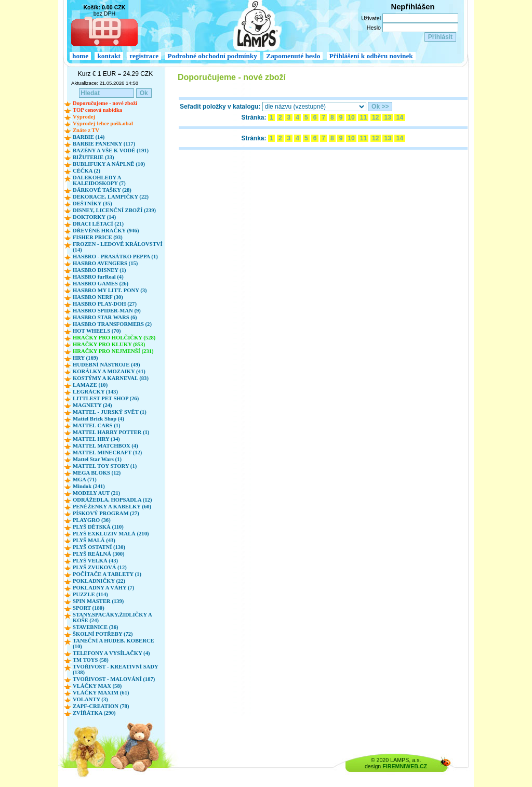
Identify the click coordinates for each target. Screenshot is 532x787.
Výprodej (84, 117)
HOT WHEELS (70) (97, 331)
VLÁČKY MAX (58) (97, 686)
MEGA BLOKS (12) (97, 473)
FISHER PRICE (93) (98, 237)
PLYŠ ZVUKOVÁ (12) (100, 567)
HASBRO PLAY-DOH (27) (105, 304)
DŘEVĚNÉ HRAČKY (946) (106, 231)
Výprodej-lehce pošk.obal (103, 123)
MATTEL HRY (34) (96, 439)
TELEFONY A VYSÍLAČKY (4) (111, 653)
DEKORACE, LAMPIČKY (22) (111, 197)
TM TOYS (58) (91, 660)
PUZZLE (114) (90, 594)
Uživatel (371, 18)
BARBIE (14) (89, 137)
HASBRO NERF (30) (98, 297)
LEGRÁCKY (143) (95, 392)
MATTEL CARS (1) (97, 425)
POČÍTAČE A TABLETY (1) (107, 574)
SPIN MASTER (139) (98, 601)
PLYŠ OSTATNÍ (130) (99, 547)
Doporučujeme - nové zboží (105, 103)
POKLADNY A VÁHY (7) (103, 588)
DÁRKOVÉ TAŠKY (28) (102, 190)
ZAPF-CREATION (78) (101, 706)
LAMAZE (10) (90, 385)
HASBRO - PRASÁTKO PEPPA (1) (115, 257)
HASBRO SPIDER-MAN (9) (107, 311)
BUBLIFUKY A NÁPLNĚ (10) (109, 164)
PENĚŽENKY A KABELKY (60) (112, 507)
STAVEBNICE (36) (96, 627)
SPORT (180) (89, 608)
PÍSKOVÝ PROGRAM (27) (106, 513)
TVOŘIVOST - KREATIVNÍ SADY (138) (115, 670)
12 (376, 117)
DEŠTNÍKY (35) (92, 204)
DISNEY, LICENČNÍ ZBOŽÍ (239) (114, 210)
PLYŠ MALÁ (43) (94, 540)
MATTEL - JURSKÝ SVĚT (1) (110, 412)
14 (400, 117)
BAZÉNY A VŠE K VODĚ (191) (111, 150)
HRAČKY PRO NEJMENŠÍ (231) (113, 351)
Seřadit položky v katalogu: (220, 107)
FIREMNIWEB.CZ (405, 766)
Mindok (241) (89, 486)
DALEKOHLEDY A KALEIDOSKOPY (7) (99, 180)
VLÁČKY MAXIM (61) (101, 693)
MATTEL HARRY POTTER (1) (111, 432)
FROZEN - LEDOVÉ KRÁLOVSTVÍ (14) (118, 247)
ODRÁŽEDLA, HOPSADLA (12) (112, 500)
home (80, 56)
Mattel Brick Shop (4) (98, 419)
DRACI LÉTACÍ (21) (98, 224)
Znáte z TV (86, 130)
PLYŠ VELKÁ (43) (95, 561)
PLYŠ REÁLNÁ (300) (99, 554)
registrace (144, 56)
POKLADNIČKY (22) (99, 581)
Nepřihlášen (413, 7)
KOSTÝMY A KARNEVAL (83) (111, 378)
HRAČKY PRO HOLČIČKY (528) (114, 338)
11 (363, 117)
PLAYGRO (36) (92, 520)
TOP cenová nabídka (97, 110)
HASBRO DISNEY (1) (99, 270)
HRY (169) (85, 358)
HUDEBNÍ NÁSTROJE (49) (107, 365)
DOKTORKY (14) (94, 217)
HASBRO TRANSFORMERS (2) (112, 324)
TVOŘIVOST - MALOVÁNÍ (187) (114, 679)
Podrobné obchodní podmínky (212, 56)
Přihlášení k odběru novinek (371, 56)
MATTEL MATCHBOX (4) (105, 446)
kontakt (109, 56)
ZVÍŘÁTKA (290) (94, 713)
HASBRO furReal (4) (98, 277)
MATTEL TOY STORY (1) (105, 466)
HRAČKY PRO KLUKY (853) (109, 344)
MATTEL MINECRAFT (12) (107, 452)
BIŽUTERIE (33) (94, 157)
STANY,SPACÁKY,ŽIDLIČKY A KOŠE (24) (112, 618)
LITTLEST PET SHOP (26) (106, 398)
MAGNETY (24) (92, 405)
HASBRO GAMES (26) (101, 284)
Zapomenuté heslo (293, 56)
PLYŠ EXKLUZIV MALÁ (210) (111, 534)
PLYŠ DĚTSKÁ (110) (98, 527)
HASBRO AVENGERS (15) (105, 263)
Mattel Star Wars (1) (97, 459)
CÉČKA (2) (87, 171)
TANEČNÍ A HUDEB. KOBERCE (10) (114, 644)
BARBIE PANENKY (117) (104, 144)
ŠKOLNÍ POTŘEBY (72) (103, 634)
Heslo (374, 28)
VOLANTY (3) (90, 699)
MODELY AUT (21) (96, 493)
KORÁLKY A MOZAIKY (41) (109, 371)
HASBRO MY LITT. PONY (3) (110, 290)
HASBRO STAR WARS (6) (105, 317)
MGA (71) (85, 480)
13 (388, 117)
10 (351, 117)
